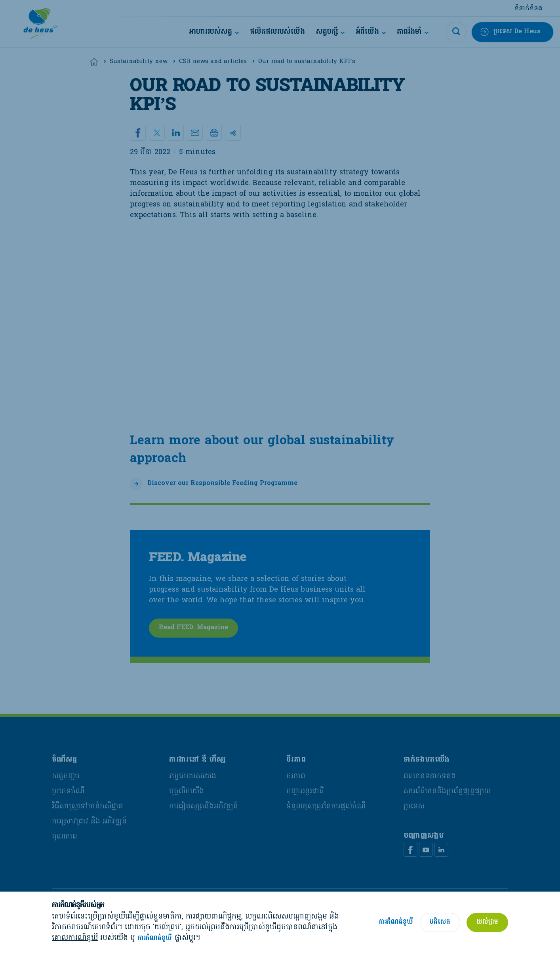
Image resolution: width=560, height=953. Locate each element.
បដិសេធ (440, 922)
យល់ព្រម (487, 922)
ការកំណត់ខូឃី (155, 939)
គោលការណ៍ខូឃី (75, 938)
